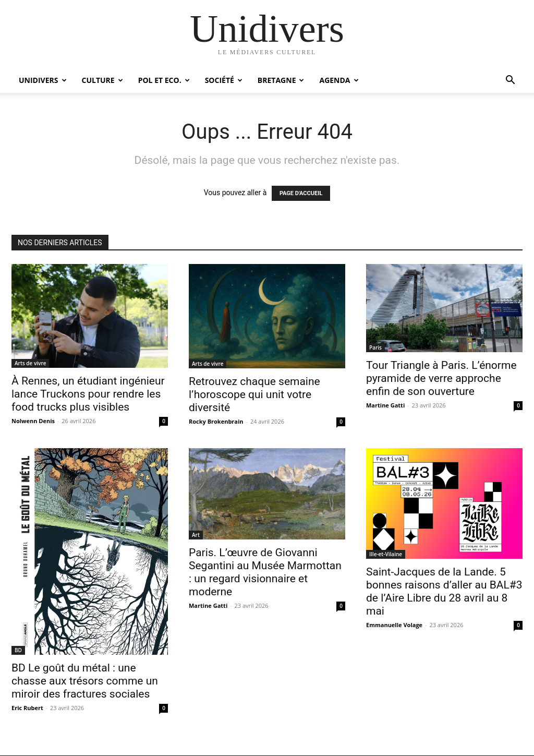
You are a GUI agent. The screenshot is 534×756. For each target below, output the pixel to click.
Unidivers (43, 80)
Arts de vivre (30, 363)
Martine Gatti (385, 405)
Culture (102, 80)
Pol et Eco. (164, 80)
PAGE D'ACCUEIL (301, 193)
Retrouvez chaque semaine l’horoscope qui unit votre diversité (254, 394)
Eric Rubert (27, 708)
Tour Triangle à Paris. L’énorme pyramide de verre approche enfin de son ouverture (441, 378)
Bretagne (281, 80)
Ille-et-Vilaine (386, 554)
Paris (375, 347)
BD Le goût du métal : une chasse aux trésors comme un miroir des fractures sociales (85, 681)
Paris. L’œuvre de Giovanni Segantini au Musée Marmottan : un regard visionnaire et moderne (265, 572)
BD (18, 650)
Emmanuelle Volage (394, 625)
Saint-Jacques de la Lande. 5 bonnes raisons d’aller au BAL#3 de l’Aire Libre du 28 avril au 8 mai (444, 591)
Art (196, 535)
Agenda (339, 80)
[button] (510, 81)
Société (224, 80)
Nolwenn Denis (33, 421)
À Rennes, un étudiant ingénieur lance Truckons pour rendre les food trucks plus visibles (88, 394)
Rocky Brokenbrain (216, 421)
